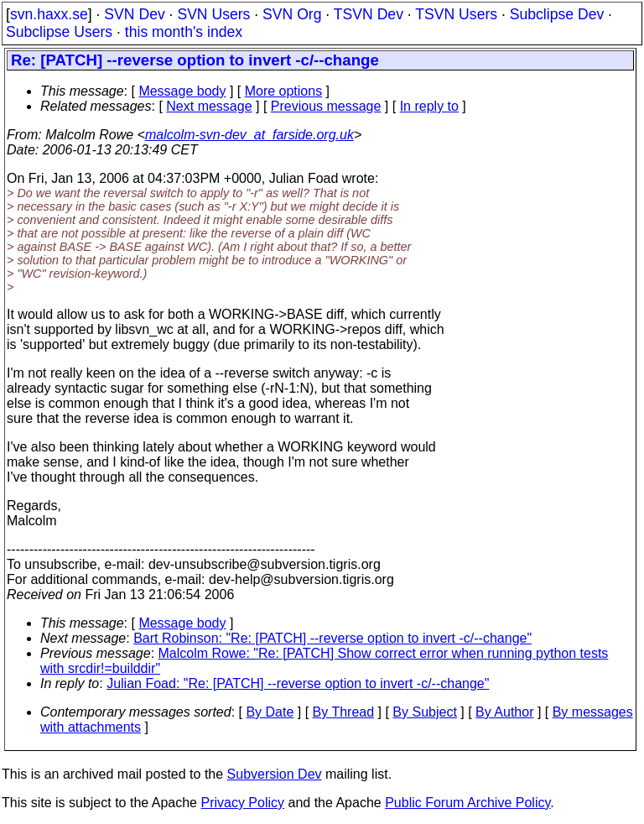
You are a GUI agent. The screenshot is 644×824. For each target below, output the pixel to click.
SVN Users (213, 14)
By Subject (424, 712)
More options (284, 91)
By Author (504, 712)
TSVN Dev (369, 14)
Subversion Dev (275, 774)
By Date (270, 712)
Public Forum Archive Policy (467, 803)
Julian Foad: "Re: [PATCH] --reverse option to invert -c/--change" (298, 683)
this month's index (184, 32)
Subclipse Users (59, 32)
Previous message (326, 106)
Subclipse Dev (557, 14)
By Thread (344, 712)
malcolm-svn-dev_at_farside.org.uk (249, 135)
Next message (209, 106)
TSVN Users (456, 14)
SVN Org (292, 14)
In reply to (429, 106)
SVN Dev (134, 14)
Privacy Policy (242, 803)
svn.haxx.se (49, 14)
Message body (182, 91)
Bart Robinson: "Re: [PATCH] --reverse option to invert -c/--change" (332, 638)
